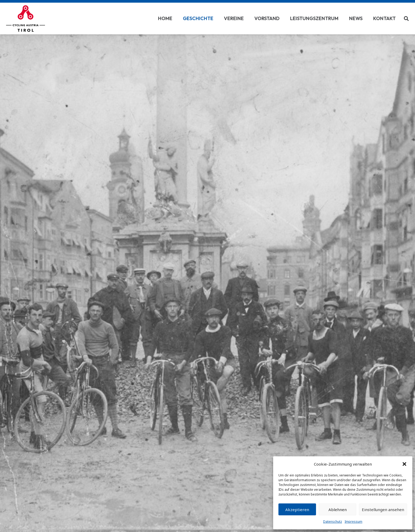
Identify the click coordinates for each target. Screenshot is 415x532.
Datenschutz (333, 522)
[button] (404, 464)
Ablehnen (338, 510)
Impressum (353, 522)
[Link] (26, 19)
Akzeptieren (297, 510)
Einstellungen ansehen (383, 510)
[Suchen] (406, 19)
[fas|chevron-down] (207, 297)
